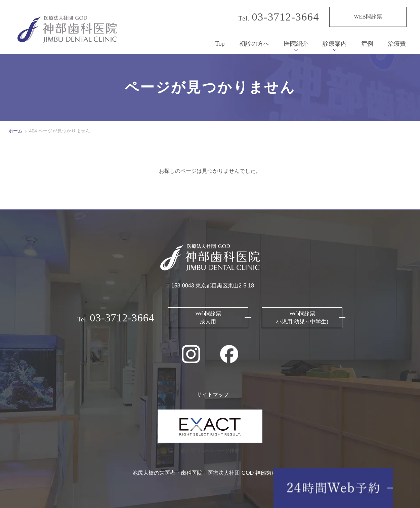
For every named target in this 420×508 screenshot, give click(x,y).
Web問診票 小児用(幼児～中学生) (302, 314)
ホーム (15, 127)
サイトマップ (213, 391)
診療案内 (335, 40)
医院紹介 (296, 40)
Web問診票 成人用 (208, 314)
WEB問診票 (368, 17)
